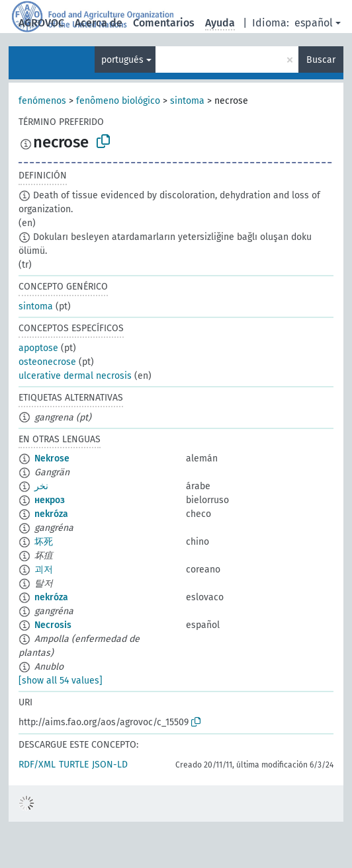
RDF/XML (37, 765)
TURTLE (74, 765)
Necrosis (53, 625)
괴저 (44, 570)
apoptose (38, 348)
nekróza (51, 514)
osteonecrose (47, 362)
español (314, 23)
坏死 (44, 542)
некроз (50, 500)
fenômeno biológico (118, 101)
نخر (41, 486)
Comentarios (164, 23)
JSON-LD (110, 765)
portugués (122, 60)
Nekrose (52, 458)
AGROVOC (41, 23)
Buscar (321, 60)
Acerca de (99, 23)
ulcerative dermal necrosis (75, 376)
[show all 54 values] (61, 681)
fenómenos (42, 101)
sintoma (187, 101)
